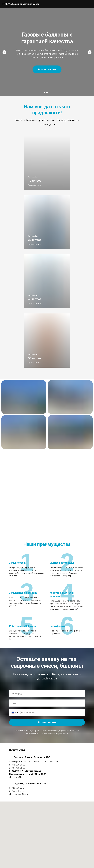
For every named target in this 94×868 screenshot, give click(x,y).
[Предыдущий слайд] (4, 52)
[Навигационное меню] (90, 4)
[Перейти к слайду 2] (47, 92)
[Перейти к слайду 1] (44, 92)
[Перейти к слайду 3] (50, 92)
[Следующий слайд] (90, 52)
